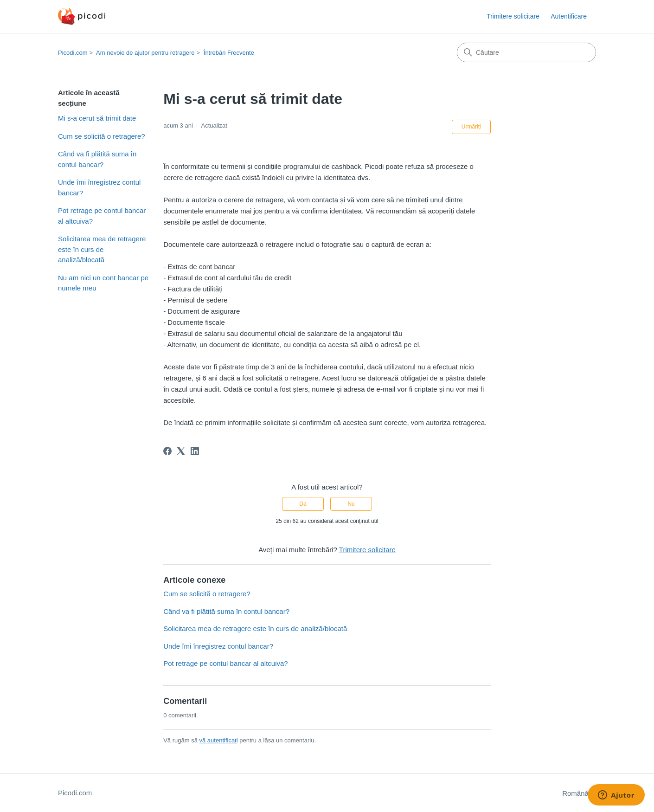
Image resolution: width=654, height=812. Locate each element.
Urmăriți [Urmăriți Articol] (471, 127)
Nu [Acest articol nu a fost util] (351, 504)
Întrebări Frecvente (229, 53)
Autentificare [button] (569, 16)
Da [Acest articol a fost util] (303, 504)
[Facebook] (167, 451)
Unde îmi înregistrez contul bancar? (99, 187)
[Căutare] (526, 52)
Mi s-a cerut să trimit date (97, 118)
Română (579, 793)
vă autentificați (219, 740)
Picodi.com (73, 53)
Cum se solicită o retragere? (102, 136)
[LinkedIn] (195, 451)
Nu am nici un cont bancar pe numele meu (103, 283)
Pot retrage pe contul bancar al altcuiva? (102, 216)
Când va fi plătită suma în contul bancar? (97, 159)
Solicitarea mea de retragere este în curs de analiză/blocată (102, 249)
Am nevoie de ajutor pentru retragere (145, 53)
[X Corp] (181, 451)
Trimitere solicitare (513, 16)
